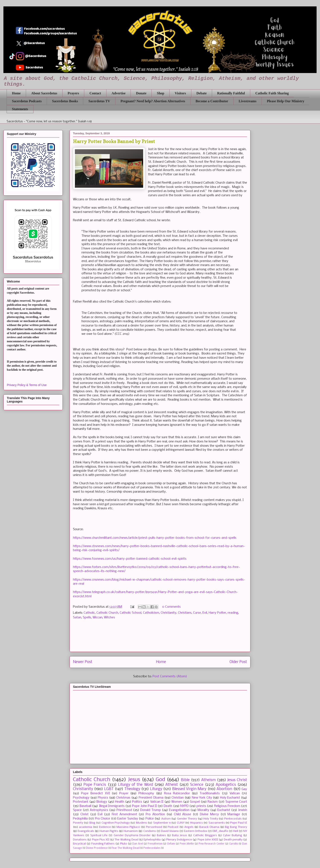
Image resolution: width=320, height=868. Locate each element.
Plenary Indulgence (179, 840)
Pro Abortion (155, 814)
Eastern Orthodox (196, 831)
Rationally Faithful (231, 93)
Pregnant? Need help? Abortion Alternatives (153, 101)
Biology (102, 802)
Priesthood (124, 810)
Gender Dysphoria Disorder (132, 835)
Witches (109, 618)
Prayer (124, 793)
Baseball (85, 806)
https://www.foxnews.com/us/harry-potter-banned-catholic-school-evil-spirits (130, 559)
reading (233, 613)
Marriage (234, 814)
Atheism (208, 780)
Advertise (119, 93)
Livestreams (248, 101)
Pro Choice (103, 819)
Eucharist (224, 810)
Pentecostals (233, 819)
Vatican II (157, 802)
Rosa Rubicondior (177, 793)
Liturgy (156, 789)
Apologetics (226, 785)
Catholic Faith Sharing (272, 93)
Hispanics (196, 823)
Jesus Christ (237, 780)
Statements (20, 109)
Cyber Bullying (233, 835)
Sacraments (217, 823)
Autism (166, 819)
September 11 (162, 823)
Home (16, 93)
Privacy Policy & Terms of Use (27, 385)
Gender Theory (187, 819)
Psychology (81, 798)
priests (201, 806)
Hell (236, 831)
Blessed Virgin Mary (189, 789)
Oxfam (171, 844)
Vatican (235, 793)
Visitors (180, 93)
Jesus (134, 780)
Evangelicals (86, 831)
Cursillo (234, 844)
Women (177, 802)
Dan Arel (138, 844)
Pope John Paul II (144, 806)
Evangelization (179, 810)
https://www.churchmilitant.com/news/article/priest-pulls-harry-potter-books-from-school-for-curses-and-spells (155, 538)
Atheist (172, 785)
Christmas (123, 798)
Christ (84, 814)
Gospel (195, 802)
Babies (161, 835)
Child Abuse (183, 814)
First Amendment (124, 814)
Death (168, 806)
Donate (141, 93)
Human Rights (109, 831)
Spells (87, 618)
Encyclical (79, 844)
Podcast (173, 827)
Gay (244, 789)
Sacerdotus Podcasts (27, 101)
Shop (161, 93)
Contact (95, 93)
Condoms (150, 831)
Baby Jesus (180, 835)
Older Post (238, 662)
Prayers (73, 93)
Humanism (131, 831)
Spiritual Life (99, 835)
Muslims (141, 823)
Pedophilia (80, 819)
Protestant (81, 802)
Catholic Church (107, 613)
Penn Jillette (187, 844)
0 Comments (171, 607)
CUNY (181, 823)
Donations (80, 840)
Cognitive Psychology (116, 823)
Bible (185, 780)
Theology (132, 789)
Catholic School (131, 613)
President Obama (151, 798)
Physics (103, 798)
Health (120, 802)
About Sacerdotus (44, 93)
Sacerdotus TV (99, 101)
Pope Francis (95, 785)
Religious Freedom (227, 806)
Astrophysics (99, 810)
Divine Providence (97, 848)
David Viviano (170, 831)
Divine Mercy (209, 814)
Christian (178, 798)
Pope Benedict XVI (95, 793)
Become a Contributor (212, 101)
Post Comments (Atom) (170, 676)
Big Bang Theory (236, 827)
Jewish (243, 810)
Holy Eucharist (230, 798)
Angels (189, 827)
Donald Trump (150, 810)
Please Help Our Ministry (286, 101)
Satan (77, 618)
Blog (92, 823)
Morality (203, 810)
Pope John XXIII (208, 840)
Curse (197, 613)
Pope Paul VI (239, 823)
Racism (213, 802)
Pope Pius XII (101, 840)
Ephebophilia (152, 840)
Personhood (154, 827)
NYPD (184, 806)
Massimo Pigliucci (128, 827)
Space (77, 810)
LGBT (109, 789)
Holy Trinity (211, 819)
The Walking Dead (126, 840)
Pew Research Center (212, 844)
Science (197, 785)
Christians (185, 613)
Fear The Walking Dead (126, 848)
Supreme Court (236, 802)
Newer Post (83, 662)
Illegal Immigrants (112, 806)
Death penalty (233, 840)
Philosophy (146, 793)
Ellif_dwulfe (220, 831)
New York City (202, 798)
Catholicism (151, 613)
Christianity (169, 613)
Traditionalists (210, 793)
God (160, 780)
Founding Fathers (103, 844)
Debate (202, 93)
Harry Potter (217, 613)
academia (86, 827)
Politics (137, 802)
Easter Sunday (128, 819)
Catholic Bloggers (205, 835)
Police (150, 819)
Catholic (89, 613)
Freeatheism (155, 844)
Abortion (224, 789)
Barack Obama (209, 827)
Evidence (105, 827)
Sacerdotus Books (65, 101)
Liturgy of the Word (135, 785)
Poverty (78, 823)
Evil (205, 613)
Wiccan (97, 618)
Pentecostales (152, 848)
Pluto (124, 844)
